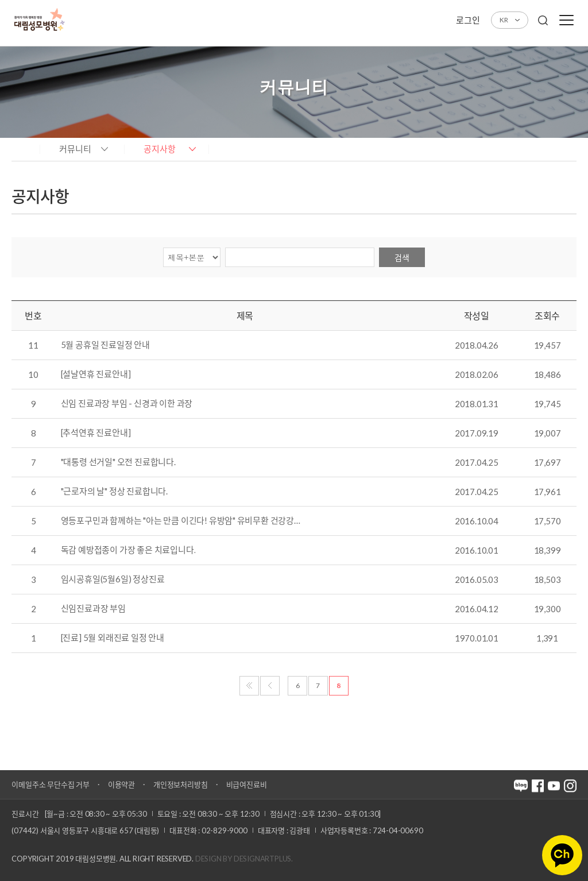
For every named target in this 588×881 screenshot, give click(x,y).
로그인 (468, 20)
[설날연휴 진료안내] (96, 374)
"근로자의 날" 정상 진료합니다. (114, 492)
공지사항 (160, 149)
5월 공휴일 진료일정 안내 (105, 345)
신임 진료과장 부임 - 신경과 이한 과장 (127, 404)
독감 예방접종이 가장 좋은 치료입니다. (128, 550)
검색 (402, 258)
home (23, 148)
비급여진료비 (247, 785)
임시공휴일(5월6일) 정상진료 (113, 579)
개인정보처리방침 (180, 785)
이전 (270, 686)
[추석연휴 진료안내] (96, 433)
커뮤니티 (75, 149)
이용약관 (121, 785)
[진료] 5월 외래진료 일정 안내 (113, 638)
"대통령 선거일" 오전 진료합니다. (118, 462)
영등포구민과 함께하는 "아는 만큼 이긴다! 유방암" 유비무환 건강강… (181, 521)
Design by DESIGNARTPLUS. (244, 859)
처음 (249, 686)
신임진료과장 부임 (93, 609)
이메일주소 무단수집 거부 (50, 785)
